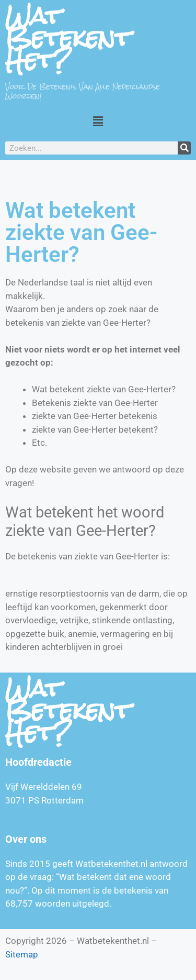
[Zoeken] (184, 148)
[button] (98, 121)
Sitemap (22, 954)
